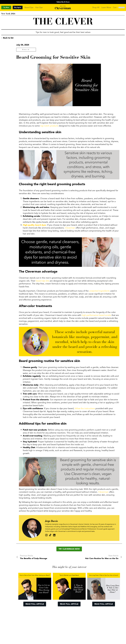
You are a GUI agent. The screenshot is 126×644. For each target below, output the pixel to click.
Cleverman (70, 228)
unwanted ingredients (99, 291)
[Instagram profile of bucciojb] (46, 535)
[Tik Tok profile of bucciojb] (50, 535)
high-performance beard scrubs (96, 315)
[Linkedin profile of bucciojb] (54, 535)
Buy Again (18, 7)
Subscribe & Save (63, 2)
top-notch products (49, 126)
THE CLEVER (63, 22)
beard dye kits (43, 281)
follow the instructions (85, 408)
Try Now (6, 7)
